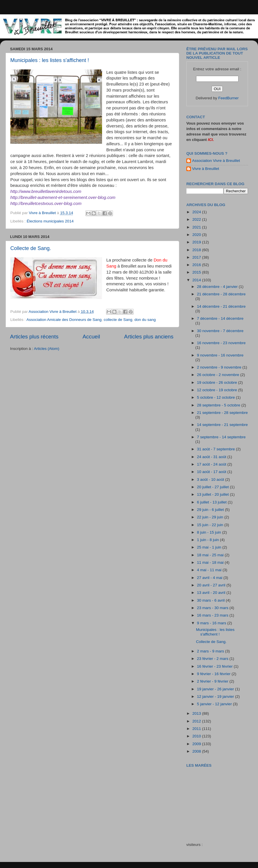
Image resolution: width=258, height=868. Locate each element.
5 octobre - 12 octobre (216, 397)
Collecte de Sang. (31, 248)
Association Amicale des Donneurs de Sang (64, 320)
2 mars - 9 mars (211, 651)
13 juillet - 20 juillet (213, 494)
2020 (197, 235)
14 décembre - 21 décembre (221, 306)
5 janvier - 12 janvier (215, 704)
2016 (197, 265)
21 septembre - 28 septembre (222, 413)
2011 (197, 729)
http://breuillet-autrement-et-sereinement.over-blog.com (63, 197)
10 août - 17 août (212, 472)
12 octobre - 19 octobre (217, 390)
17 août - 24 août (212, 464)
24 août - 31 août (212, 457)
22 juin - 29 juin (211, 517)
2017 (197, 257)
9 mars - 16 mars (212, 623)
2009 (197, 744)
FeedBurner (228, 98)
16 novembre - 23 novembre (221, 343)
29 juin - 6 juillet (211, 510)
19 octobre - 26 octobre (217, 382)
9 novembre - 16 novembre (220, 355)
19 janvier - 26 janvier (216, 689)
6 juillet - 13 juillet (212, 502)
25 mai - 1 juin (210, 547)
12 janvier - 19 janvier (216, 696)
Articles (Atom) (47, 349)
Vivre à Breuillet (206, 169)
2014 (197, 280)
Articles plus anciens (149, 337)
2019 (197, 242)
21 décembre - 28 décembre (221, 294)
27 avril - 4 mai (210, 578)
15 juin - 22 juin (211, 525)
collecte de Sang (118, 320)
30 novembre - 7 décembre (220, 331)
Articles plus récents (34, 337)
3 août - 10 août (211, 479)
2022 (197, 219)
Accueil (91, 337)
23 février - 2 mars (213, 659)
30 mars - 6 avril (211, 600)
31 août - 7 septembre (216, 449)
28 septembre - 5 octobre (219, 405)
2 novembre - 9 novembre (220, 367)
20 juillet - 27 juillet (213, 487)
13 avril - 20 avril (212, 593)
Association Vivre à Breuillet (216, 161)
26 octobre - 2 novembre (219, 375)
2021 (197, 227)
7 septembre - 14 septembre (221, 437)
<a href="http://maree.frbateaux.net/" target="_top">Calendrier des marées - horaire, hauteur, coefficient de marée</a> (219, 801)
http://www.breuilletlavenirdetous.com (46, 191)
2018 (197, 250)
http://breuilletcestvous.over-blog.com (46, 203)
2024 (197, 212)
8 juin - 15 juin (210, 532)
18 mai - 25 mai (211, 555)
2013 (197, 713)
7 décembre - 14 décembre (220, 318)
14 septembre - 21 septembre (222, 425)
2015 (197, 272)
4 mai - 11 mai (210, 570)
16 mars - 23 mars (213, 615)
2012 (197, 721)
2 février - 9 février (213, 681)
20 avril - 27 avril (212, 585)
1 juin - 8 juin (208, 540)
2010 (197, 736)
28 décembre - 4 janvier (218, 287)
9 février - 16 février (214, 674)
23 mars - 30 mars (213, 608)
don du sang (145, 320)
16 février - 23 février (215, 666)
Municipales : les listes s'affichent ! (50, 60)
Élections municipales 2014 (50, 221)
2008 (197, 751)
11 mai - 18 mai (211, 562)
